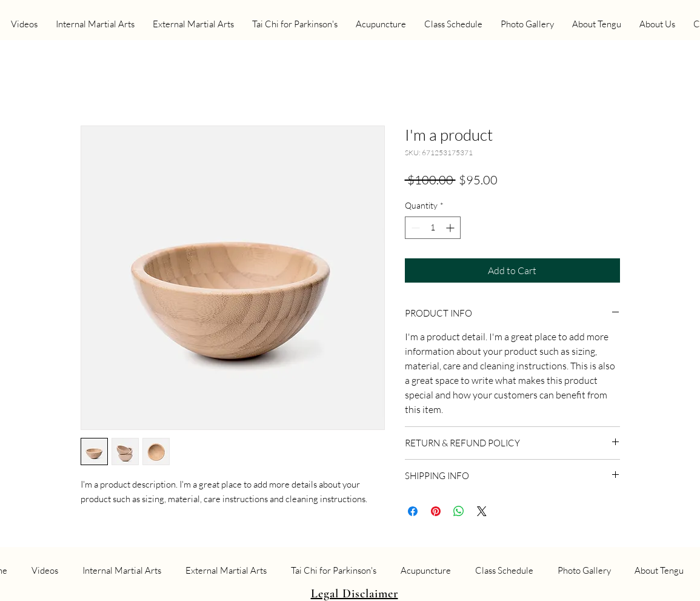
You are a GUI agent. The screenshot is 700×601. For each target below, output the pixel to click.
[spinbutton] (433, 228)
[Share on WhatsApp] (459, 511)
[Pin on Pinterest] (436, 511)
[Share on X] (482, 511)
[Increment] (451, 228)
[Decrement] (414, 228)
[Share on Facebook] (413, 511)
